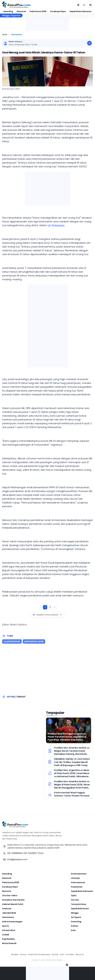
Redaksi (15, 954)
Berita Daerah (9, 943)
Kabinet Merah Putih (13, 904)
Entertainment (79, 874)
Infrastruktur (9, 930)
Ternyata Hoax (79, 904)
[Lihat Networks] (78, 5)
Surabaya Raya (58, 11)
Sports (6, 926)
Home (5, 35)
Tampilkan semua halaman (48, 615)
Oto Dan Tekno (10, 896)
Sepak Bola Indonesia (80, 11)
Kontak (55, 954)
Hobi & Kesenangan (12, 922)
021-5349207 (31, 853)
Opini (74, 896)
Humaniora (17, 35)
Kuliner (75, 926)
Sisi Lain (75, 900)
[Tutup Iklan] (67, 965)
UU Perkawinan (56, 225)
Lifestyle (75, 878)
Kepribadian (9, 939)
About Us (80, 954)
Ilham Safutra (15, 42)
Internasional (78, 882)
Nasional (21, 11)
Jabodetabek (9, 913)
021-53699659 (15, 853)
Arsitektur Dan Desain (13, 900)
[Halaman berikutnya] (55, 607)
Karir (73, 930)
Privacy (23, 954)
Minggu (75, 913)
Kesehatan (77, 887)
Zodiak (6, 935)
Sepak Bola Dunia (80, 909)
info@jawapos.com (17, 859)
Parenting (76, 922)
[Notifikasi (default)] (84, 5)
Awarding (8, 11)
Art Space (76, 917)
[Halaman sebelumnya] (40, 607)
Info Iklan (70, 954)
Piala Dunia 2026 (38, 11)
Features (7, 909)
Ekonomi (7, 891)
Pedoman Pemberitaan (39, 954)
